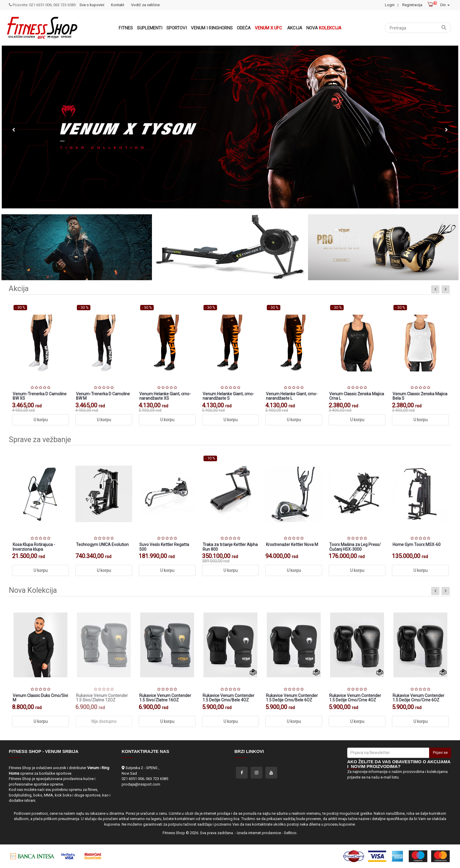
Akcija (295, 28)
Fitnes (126, 28)
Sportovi (177, 28)
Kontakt (118, 5)
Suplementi (150, 28)
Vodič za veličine (145, 5)
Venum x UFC (268, 28)
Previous (14, 130)
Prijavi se (440, 752)
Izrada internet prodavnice (259, 833)
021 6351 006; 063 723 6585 (145, 779)
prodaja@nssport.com (141, 784)
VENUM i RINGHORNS (212, 28)
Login (390, 5)
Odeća (244, 28)
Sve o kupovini (92, 5)
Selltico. (291, 833)
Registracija (412, 5)
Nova (324, 28)
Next (446, 130)
